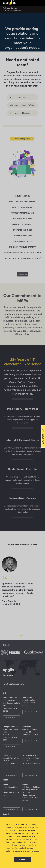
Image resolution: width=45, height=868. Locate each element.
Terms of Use (12, 833)
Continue (22, 860)
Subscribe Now (43, 436)
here (8, 848)
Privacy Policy (25, 830)
